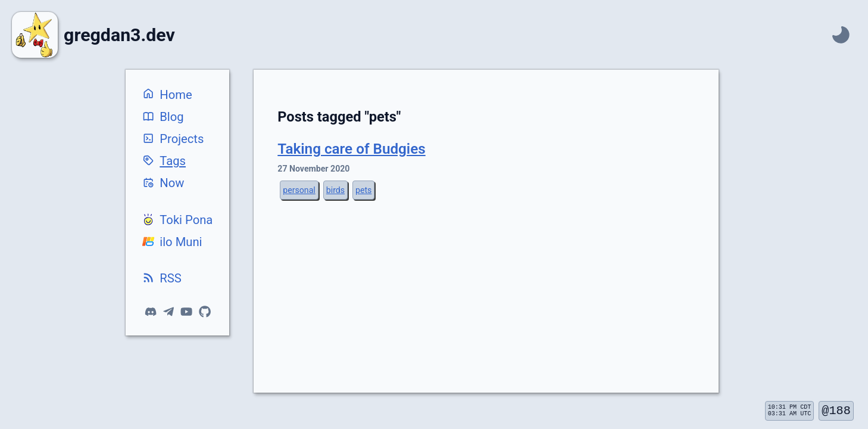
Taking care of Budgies (351, 149)
